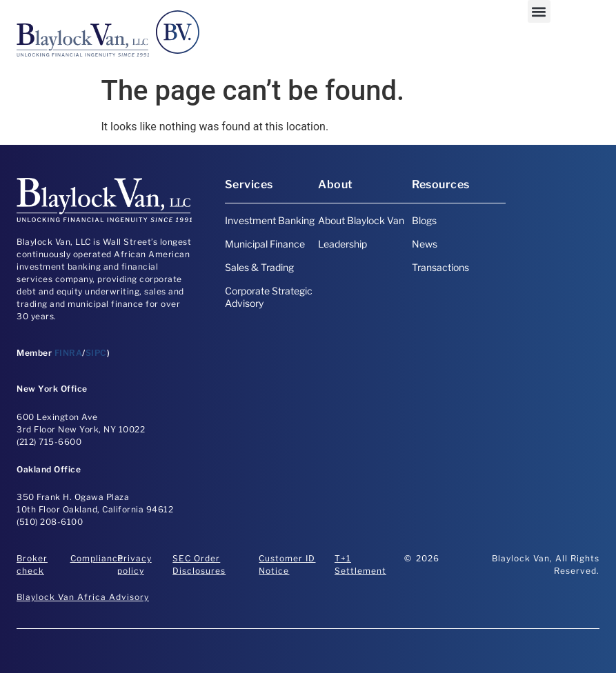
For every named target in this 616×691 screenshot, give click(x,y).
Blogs (424, 220)
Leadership (342, 244)
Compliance (97, 558)
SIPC (96, 353)
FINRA (69, 353)
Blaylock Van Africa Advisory (83, 597)
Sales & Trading (259, 267)
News (425, 244)
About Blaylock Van (361, 220)
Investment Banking (270, 220)
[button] (539, 11)
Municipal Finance (265, 244)
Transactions (440, 267)
